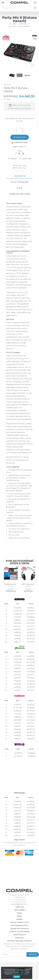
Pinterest (23, 154)
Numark (7, 85)
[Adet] (18, 131)
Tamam (17, 977)
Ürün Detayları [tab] (20, 182)
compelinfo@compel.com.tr (19, 904)
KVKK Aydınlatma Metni (19, 925)
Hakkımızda (20, 907)
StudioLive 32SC (11, 584)
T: (14, 900)
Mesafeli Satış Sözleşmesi (20, 928)
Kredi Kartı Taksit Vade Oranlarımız (19, 941)
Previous (1, 52)
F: (14, 902)
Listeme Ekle (25, 159)
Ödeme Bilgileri (20, 910)
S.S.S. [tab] (20, 188)
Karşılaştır (13, 158)
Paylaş (16, 154)
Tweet (20, 154)
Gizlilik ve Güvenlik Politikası (20, 932)
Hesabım (19, 919)
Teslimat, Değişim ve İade (19, 922)
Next (38, 52)
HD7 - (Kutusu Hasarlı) (28, 584)
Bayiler (19, 916)
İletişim (20, 913)
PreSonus (11, 586)
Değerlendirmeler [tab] (20, 194)
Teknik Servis (19, 938)
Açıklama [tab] (20, 176)
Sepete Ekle (20, 137)
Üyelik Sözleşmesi (19, 935)
